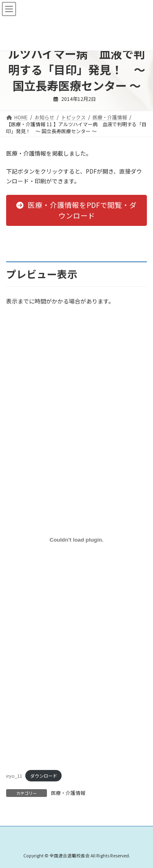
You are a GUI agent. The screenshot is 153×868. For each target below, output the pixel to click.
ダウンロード (44, 776)
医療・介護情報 (68, 793)
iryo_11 (14, 776)
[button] (76, 210)
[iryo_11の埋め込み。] (76, 540)
